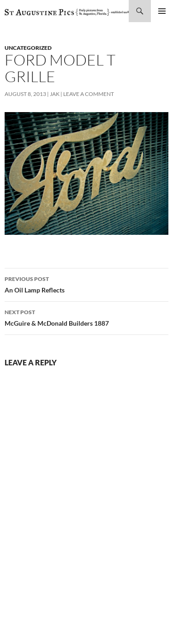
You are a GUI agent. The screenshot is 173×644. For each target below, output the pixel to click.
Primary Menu (162, 11)
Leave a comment (89, 94)
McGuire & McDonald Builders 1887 (86, 317)
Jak (55, 94)
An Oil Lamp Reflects (86, 284)
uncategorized (28, 48)
